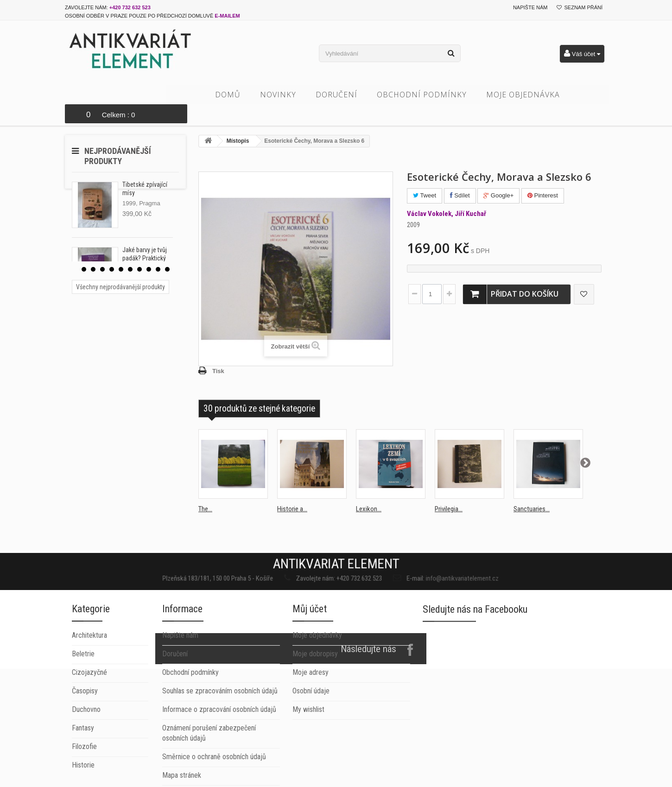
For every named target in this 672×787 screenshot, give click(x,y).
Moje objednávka (541, 95)
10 (167, 250)
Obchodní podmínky (440, 95)
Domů (246, 95)
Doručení (355, 95)
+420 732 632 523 (130, 7)
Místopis (238, 122)
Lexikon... (369, 490)
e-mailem (227, 16)
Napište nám (530, 7)
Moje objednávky (317, 691)
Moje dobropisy (315, 710)
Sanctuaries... (532, 490)
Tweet (425, 176)
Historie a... (292, 490)
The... (205, 490)
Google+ (498, 176)
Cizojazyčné (89, 763)
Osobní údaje (311, 747)
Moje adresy (311, 728)
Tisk (218, 352)
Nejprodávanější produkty (118, 137)
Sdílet (460, 176)
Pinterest (543, 176)
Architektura (89, 726)
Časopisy (85, 782)
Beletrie (83, 745)
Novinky (296, 95)
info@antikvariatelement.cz (408, 557)
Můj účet (310, 665)
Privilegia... (449, 490)
